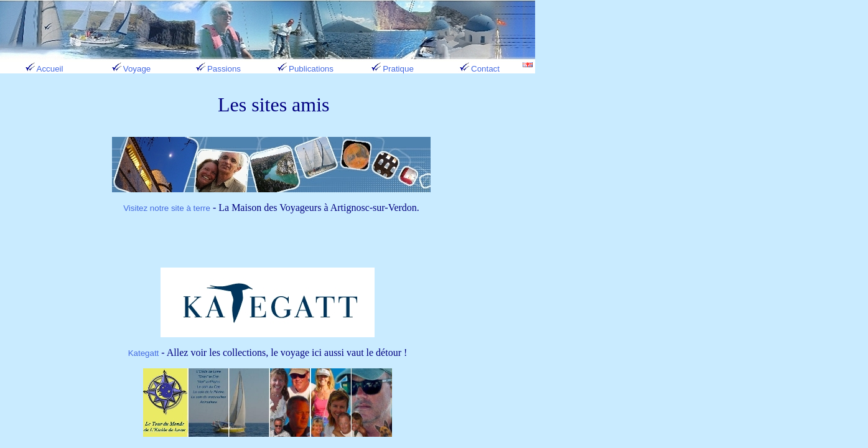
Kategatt (144, 353)
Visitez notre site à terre (167, 208)
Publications (305, 69)
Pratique (392, 69)
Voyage (131, 69)
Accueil (44, 69)
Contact (479, 69)
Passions (218, 69)
